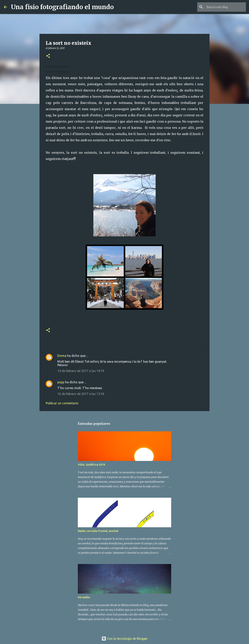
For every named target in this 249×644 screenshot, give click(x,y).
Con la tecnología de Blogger (125, 639)
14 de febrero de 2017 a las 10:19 (81, 371)
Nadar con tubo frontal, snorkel (98, 531)
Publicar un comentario (62, 403)
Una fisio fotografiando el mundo (62, 7)
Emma (62, 356)
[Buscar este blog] (225, 7)
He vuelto (84, 597)
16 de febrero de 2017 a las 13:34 (81, 394)
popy (61, 382)
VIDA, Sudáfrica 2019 (91, 465)
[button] (48, 56)
